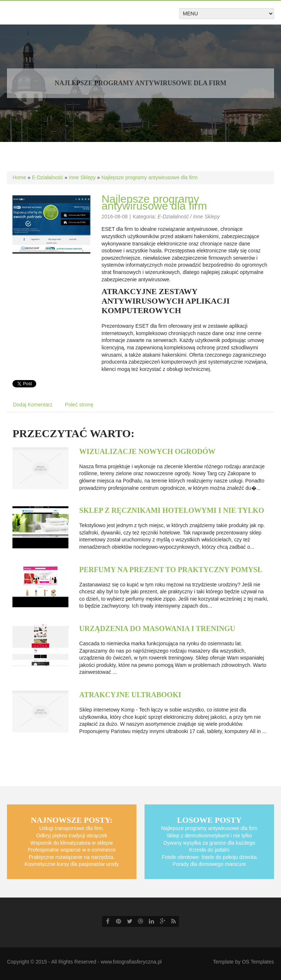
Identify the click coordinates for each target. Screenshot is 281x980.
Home (19, 177)
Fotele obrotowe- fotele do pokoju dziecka (209, 857)
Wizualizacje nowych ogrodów (147, 451)
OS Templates (258, 962)
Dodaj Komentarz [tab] (33, 405)
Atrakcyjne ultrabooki (130, 695)
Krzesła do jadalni (209, 850)
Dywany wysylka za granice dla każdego (209, 843)
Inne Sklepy (82, 177)
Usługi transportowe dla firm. (72, 828)
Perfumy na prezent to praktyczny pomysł (171, 570)
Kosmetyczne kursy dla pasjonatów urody (72, 864)
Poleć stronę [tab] (79, 405)
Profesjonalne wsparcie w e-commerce (72, 850)
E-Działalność (48, 177)
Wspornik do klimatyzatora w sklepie (72, 843)
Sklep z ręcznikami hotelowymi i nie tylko (172, 510)
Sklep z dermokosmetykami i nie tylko (209, 836)
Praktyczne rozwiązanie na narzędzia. (72, 857)
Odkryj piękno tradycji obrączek (72, 836)
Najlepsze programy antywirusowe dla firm (149, 177)
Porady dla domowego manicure (209, 864)
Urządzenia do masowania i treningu (157, 628)
